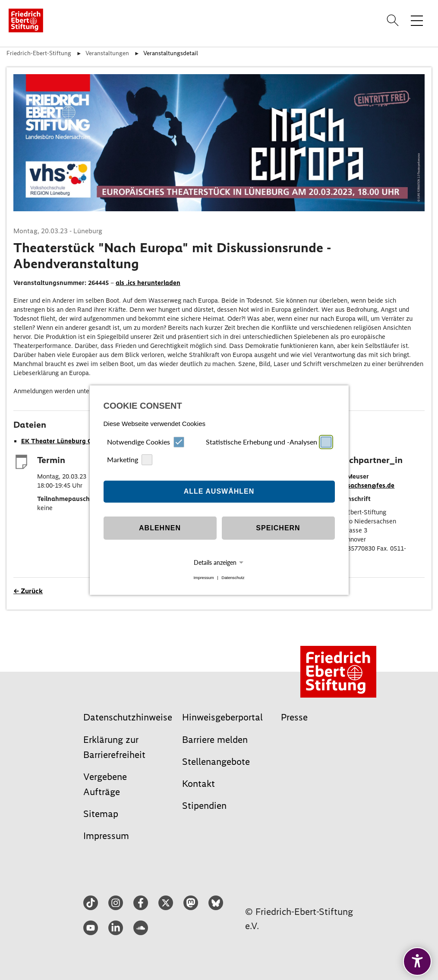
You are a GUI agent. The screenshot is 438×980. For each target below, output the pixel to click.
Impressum (203, 578)
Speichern (278, 528)
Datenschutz (233, 578)
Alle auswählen (219, 491)
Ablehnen (160, 528)
